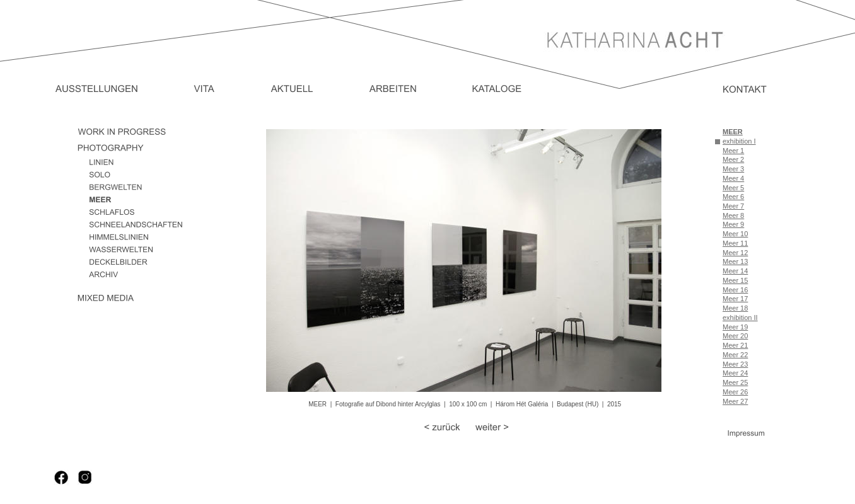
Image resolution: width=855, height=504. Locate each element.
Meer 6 (733, 197)
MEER (733, 132)
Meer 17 (735, 299)
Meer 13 (735, 261)
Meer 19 (735, 327)
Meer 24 (735, 373)
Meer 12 (735, 253)
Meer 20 (735, 336)
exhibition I (739, 141)
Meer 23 (735, 364)
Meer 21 (735, 345)
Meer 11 (735, 243)
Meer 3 (733, 169)
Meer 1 (733, 151)
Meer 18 (735, 308)
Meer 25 (735, 382)
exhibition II (740, 318)
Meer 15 (735, 280)
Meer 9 (733, 224)
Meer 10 (735, 234)
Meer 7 (733, 206)
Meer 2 (733, 159)
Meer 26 (735, 392)
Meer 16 (735, 290)
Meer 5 (733, 188)
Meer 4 (733, 178)
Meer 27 (735, 401)
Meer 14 (735, 271)
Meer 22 (735, 355)
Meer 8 (733, 215)
